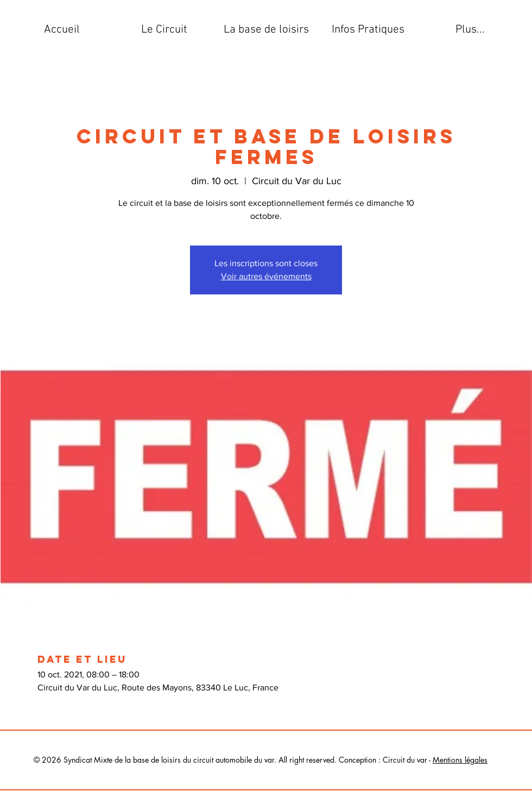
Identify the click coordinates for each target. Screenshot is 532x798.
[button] (164, 30)
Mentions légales (460, 760)
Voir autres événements (266, 276)
